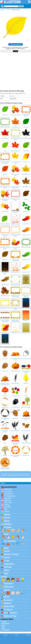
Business (8, 600)
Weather (8, 524)
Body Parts (9, 606)
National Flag (10, 616)
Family (4, 577)
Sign (3, 628)
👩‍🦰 (18, 580)
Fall (7, 10)
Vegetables (9, 564)
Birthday (7, 500)
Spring (7, 505)
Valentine (8, 498)
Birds (6, 534)
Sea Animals (10, 541)
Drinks (7, 557)
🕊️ (23, 537)
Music (7, 597)
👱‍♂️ (23, 580)
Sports (7, 590)
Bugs (6, 548)
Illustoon (2, 10)
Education (9, 584)
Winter (7, 511)
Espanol (6, 635)
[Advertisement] (15, 72)
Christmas (8, 491)
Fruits (7, 561)
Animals (8, 527)
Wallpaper (5, 623)
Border (4, 621)
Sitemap (17, 635)
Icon (6, 613)
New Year (8, 503)
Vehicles (8, 567)
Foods (7, 551)
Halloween (8, 494)
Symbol (13, 613)
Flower (7, 518)
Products (8, 610)
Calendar (8, 489)
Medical (8, 603)
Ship (6, 573)
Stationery (9, 587)
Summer (8, 507)
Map (3, 626)
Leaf (9, 10)
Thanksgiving (10, 496)
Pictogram (5, 630)
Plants (7, 521)
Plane (7, 570)
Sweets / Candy (11, 554)
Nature (7, 514)
